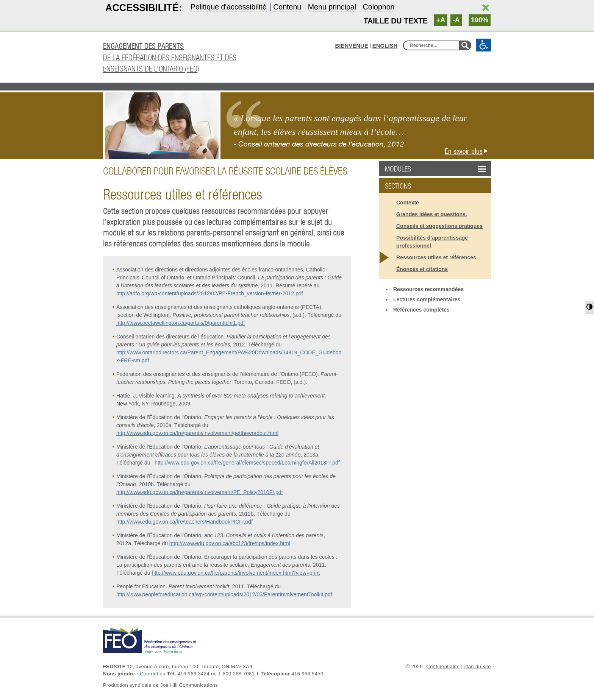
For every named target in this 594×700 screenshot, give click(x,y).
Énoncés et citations (422, 269)
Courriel (149, 674)
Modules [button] (417, 169)
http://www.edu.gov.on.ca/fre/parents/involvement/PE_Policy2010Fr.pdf (199, 492)
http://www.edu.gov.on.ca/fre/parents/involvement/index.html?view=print (236, 573)
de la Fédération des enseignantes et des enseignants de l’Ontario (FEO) (188, 57)
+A (441, 20)
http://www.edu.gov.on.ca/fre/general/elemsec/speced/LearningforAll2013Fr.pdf (247, 463)
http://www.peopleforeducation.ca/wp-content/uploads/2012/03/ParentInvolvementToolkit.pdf (224, 594)
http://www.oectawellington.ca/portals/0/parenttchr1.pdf (181, 323)
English (385, 46)
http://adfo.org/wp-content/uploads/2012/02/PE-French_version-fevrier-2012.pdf (210, 293)
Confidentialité (443, 667)
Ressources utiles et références (436, 257)
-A (456, 20)
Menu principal (332, 7)
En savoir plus (468, 151)
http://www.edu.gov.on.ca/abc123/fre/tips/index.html (230, 543)
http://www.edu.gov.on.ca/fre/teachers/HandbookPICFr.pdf (184, 522)
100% (480, 20)
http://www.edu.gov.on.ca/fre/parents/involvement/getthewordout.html (197, 433)
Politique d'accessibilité (229, 7)
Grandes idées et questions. (432, 214)
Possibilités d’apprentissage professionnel (432, 242)
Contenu (287, 7)
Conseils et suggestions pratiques (439, 226)
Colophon (379, 7)
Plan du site (477, 667)
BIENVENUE (352, 46)
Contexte (408, 203)
